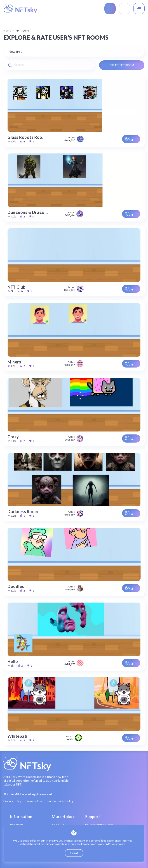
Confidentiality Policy (59, 801)
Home (7, 31)
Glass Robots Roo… (26, 137)
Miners (14, 362)
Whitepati (17, 736)
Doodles (16, 586)
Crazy (13, 437)
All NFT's (58, 825)
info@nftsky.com (99, 825)
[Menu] (139, 9)
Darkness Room (23, 512)
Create (110, 9)
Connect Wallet (125, 9)
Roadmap (16, 825)
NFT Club (16, 287)
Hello (13, 661)
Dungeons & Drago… (28, 212)
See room (129, 139)
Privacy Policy (13, 801)
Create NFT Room (122, 65)
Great (74, 853)
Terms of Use (34, 801)
